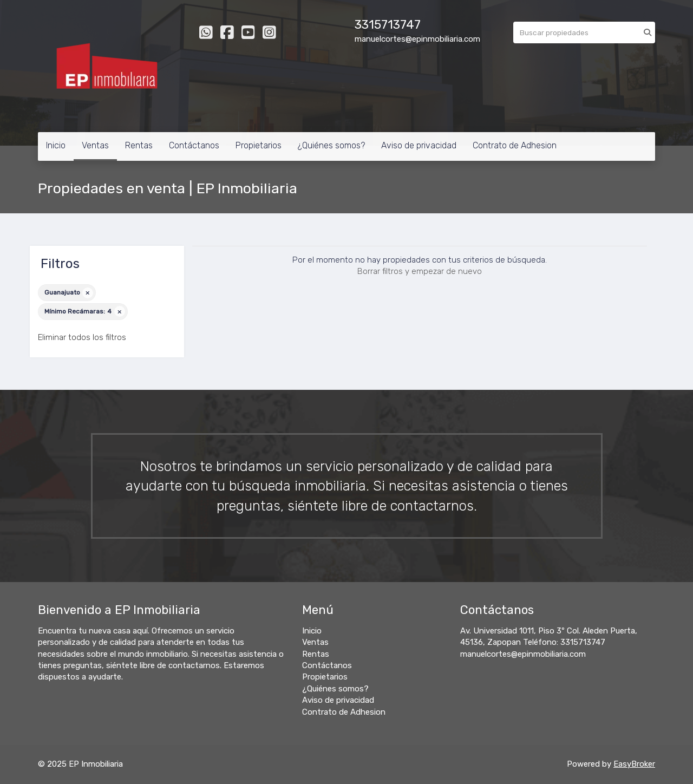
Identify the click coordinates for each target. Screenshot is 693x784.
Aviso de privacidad (419, 145)
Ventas (95, 145)
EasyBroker (634, 764)
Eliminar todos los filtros (82, 337)
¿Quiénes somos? (331, 145)
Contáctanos (194, 145)
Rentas (139, 145)
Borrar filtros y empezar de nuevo (420, 271)
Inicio (56, 145)
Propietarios (259, 145)
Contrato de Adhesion (515, 145)
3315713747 (388, 25)
